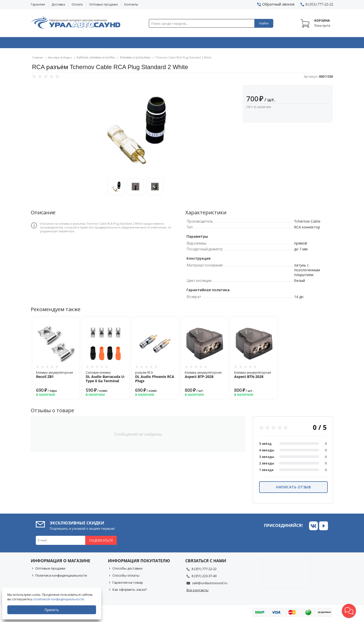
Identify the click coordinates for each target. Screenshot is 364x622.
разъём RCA (155, 378)
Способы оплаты (126, 577)
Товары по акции (305, 44)
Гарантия (38, 4)
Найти (264, 23)
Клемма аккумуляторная (56, 376)
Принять (52, 610)
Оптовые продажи (103, 4)
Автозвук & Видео (60, 44)
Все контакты (198, 591)
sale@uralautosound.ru (210, 584)
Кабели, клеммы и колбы (94, 59)
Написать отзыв (293, 488)
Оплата (77, 4)
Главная (37, 59)
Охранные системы (122, 44)
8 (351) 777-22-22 (204, 570)
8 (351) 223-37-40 (204, 577)
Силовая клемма (106, 378)
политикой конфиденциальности (59, 599)
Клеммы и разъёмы (130, 59)
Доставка (58, 4)
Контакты (131, 4)
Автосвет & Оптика (245, 44)
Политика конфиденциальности (61, 577)
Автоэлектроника (184, 44)
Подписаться (101, 542)
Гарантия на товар (128, 584)
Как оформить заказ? (130, 591)
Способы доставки (127, 570)
